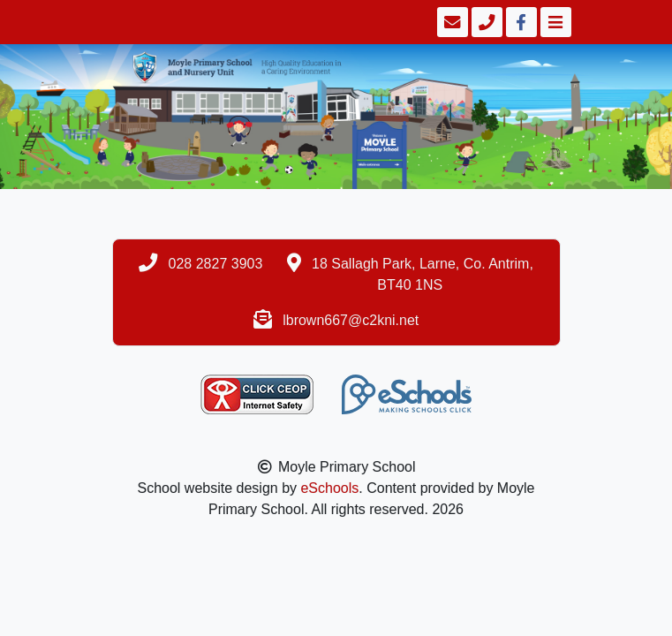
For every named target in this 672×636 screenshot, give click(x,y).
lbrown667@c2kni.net (351, 320)
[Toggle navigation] (554, 22)
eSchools (329, 488)
